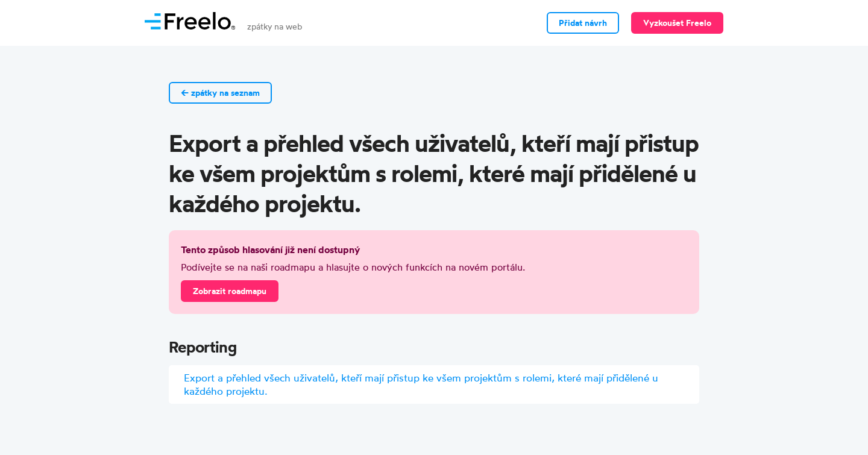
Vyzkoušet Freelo (677, 23)
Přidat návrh (583, 23)
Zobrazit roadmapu (230, 291)
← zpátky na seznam (220, 93)
